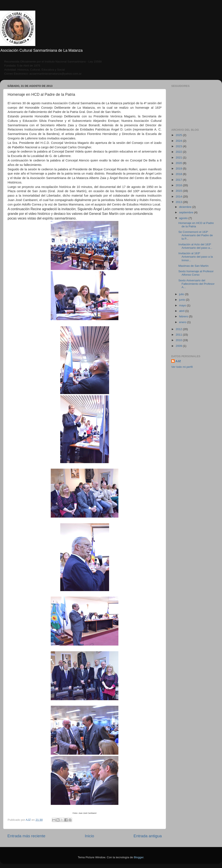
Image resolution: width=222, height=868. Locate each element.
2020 (179, 163)
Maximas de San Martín (194, 266)
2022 (179, 152)
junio (182, 300)
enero (183, 322)
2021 (179, 158)
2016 (179, 185)
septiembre (187, 212)
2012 (179, 329)
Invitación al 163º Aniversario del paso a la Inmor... (196, 257)
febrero (184, 316)
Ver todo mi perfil (182, 367)
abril (182, 311)
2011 (179, 335)
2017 (179, 180)
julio (182, 294)
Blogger (139, 857)
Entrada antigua (148, 836)
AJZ (178, 361)
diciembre (186, 207)
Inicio (89, 836)
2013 (179, 202)
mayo (183, 305)
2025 (179, 135)
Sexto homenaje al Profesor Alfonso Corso (196, 273)
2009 (179, 346)
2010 (179, 340)
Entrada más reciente (26, 836)
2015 (179, 191)
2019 (179, 169)
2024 (179, 141)
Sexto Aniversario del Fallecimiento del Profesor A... (197, 284)
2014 (179, 197)
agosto (184, 218)
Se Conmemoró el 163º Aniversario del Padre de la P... (196, 235)
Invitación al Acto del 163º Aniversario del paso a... (195, 246)
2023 (179, 146)
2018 (179, 174)
